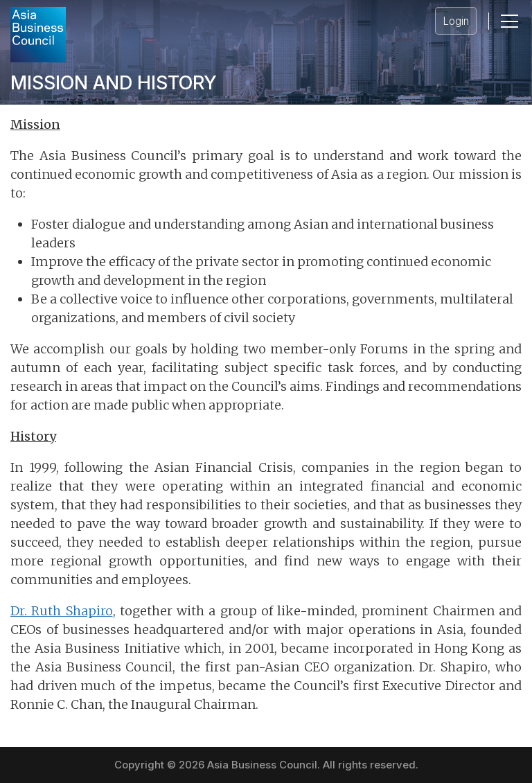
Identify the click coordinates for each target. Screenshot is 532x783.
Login (456, 21)
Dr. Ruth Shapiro (62, 611)
